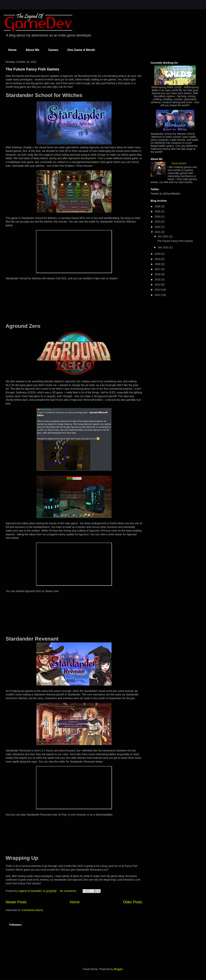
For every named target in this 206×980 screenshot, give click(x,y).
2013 (158, 290)
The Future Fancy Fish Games (32, 69)
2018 (158, 264)
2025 (158, 211)
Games (53, 50)
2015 (158, 279)
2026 (158, 206)
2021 (158, 232)
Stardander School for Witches (168, 134)
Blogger (118, 969)
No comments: (69, 891)
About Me (32, 50)
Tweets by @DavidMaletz (165, 194)
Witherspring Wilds (162, 87)
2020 (158, 254)
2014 (158, 285)
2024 (158, 217)
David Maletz (179, 163)
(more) (188, 182)
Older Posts (133, 902)
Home (12, 50)
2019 (158, 259)
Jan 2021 (164, 247)
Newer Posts (16, 902)
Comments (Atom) (32, 910)
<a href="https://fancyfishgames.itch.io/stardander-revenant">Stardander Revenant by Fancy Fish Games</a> (74, 835)
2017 (158, 269)
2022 (158, 227)
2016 (158, 274)
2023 (158, 222)
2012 (158, 295)
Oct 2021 (163, 236)
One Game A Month (81, 50)
